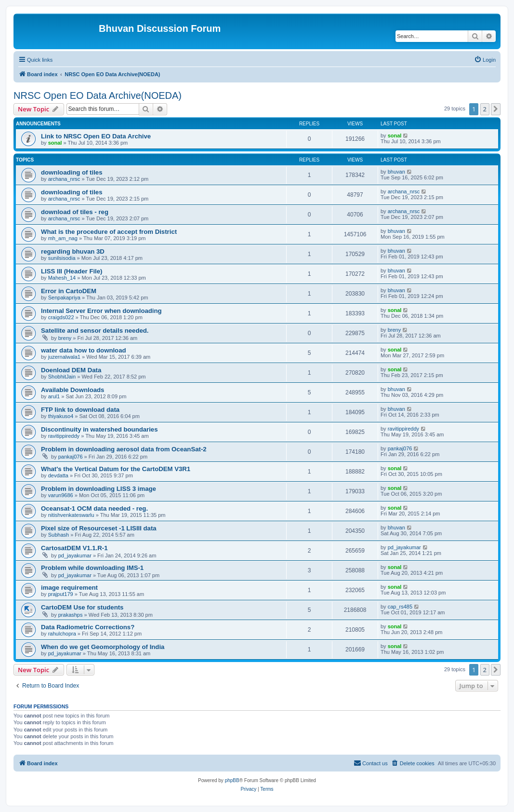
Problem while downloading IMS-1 (92, 568)
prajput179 (61, 594)
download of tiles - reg (75, 212)
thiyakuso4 (61, 416)
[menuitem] (485, 60)
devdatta (58, 475)
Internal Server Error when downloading (101, 311)
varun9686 (61, 495)
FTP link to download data (80, 410)
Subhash (59, 535)
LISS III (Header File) (72, 271)
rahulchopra (62, 634)
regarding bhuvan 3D (73, 251)
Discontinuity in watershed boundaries (99, 429)
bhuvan (396, 172)
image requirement (69, 588)
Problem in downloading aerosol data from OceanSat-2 (124, 449)
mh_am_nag (63, 238)
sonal (55, 143)
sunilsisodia (62, 258)
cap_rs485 (400, 607)
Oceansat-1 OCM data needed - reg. (94, 508)
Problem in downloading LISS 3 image (99, 489)
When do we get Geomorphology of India (103, 647)
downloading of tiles (72, 172)
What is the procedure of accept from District (109, 232)
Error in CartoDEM (69, 291)
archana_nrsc (64, 179)
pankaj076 (71, 457)
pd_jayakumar (75, 555)
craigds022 (61, 317)
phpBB (232, 780)
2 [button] (485, 109)
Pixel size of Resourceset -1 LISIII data (99, 528)
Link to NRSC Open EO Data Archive (96, 136)
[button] (496, 109)
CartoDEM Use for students (82, 607)
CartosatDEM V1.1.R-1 (74, 548)
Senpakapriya (64, 298)
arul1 (54, 396)
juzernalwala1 (64, 357)
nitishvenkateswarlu (71, 515)
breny (65, 338)
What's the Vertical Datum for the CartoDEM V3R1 (116, 469)
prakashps (71, 615)
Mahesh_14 (62, 278)
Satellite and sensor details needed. (95, 331)
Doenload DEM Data (71, 370)
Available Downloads (72, 390)
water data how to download (84, 350)
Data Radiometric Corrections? (88, 627)
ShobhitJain (62, 377)
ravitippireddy (64, 436)
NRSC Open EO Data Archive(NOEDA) (98, 95)
